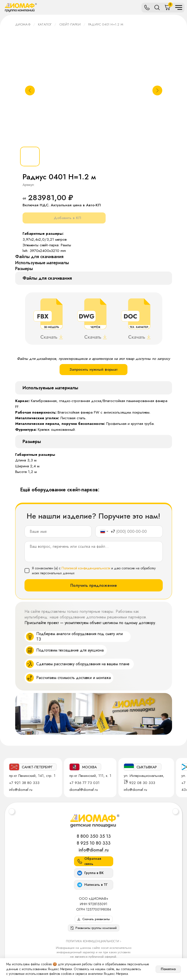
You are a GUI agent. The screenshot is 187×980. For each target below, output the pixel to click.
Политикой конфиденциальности (86, 568)
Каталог (45, 24)
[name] (58, 531)
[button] (94, 928)
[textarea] (94, 552)
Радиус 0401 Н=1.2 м (106, 24)
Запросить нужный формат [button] (93, 369)
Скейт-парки (70, 24)
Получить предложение (94, 585)
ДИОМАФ (23, 24)
